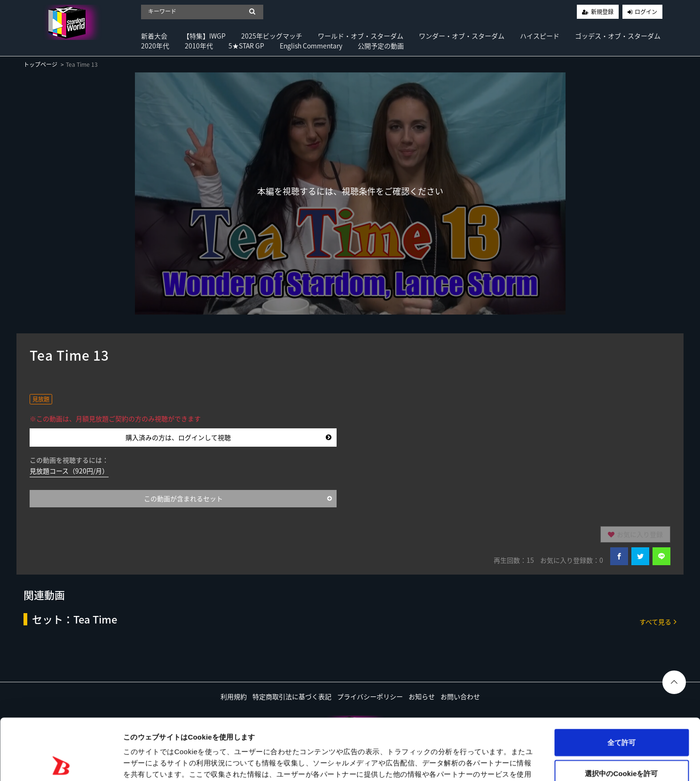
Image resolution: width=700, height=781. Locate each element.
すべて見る (658, 621)
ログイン (646, 12)
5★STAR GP (246, 46)
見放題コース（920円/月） (69, 471)
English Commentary (311, 46)
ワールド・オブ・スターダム (361, 36)
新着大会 (154, 36)
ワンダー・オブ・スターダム (462, 36)
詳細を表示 (454, 762)
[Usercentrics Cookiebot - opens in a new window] (61, 763)
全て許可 (621, 681)
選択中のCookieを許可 (621, 712)
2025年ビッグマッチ (272, 36)
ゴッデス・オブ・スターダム (618, 36)
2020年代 (155, 46)
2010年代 (199, 46)
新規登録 (602, 12)
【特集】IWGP (204, 36)
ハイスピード (540, 36)
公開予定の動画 (381, 46)
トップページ (40, 64)
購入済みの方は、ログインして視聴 (228, 437)
